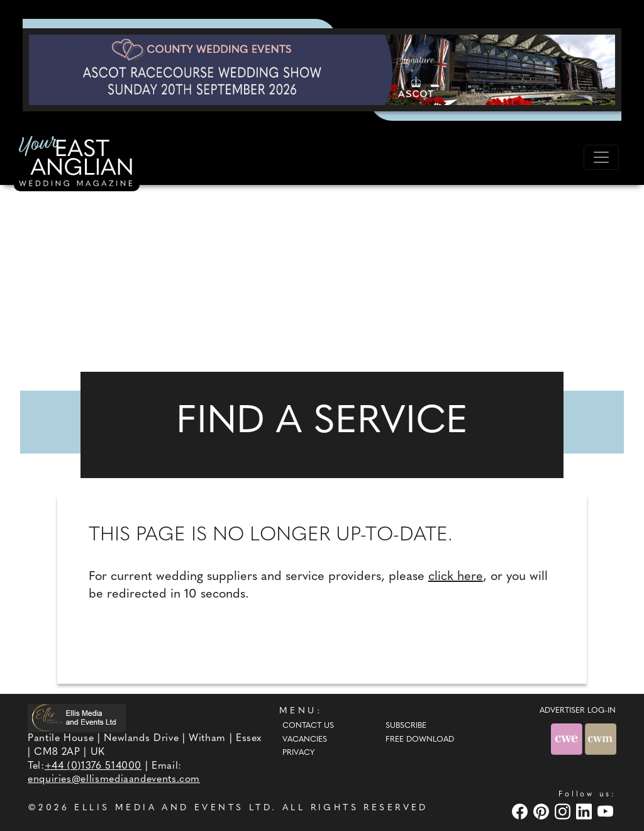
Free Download (420, 740)
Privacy (298, 753)
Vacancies (305, 740)
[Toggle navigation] (601, 157)
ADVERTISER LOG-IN (578, 711)
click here (456, 577)
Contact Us (308, 726)
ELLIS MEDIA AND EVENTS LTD (173, 808)
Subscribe (406, 726)
